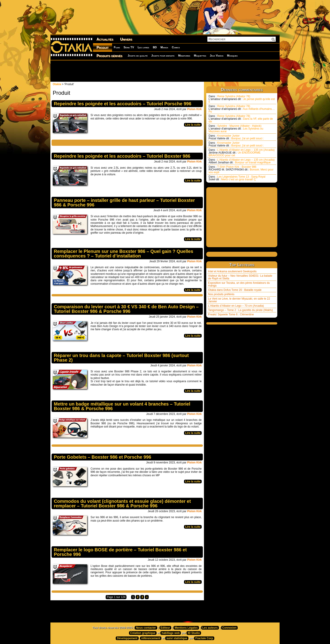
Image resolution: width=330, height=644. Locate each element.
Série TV (129, 47)
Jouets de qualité (138, 56)
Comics (176, 47)
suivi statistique (177, 638)
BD (155, 47)
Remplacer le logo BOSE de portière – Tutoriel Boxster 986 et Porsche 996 (120, 552)
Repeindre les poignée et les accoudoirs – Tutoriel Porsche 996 (123, 104)
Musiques (232, 56)
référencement (151, 638)
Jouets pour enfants (163, 56)
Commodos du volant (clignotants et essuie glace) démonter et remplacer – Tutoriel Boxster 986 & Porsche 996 (122, 503)
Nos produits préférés (221, 294)
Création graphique (143, 633)
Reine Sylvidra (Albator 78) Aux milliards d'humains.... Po (242, 109)
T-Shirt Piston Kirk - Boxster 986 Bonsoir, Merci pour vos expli (241, 170)
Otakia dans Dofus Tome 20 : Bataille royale (235, 290)
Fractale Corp (204, 638)
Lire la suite (193, 125)
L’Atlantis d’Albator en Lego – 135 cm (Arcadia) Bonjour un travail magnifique (242, 161)
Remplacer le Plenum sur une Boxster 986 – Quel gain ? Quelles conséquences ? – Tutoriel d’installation (124, 254)
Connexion (229, 628)
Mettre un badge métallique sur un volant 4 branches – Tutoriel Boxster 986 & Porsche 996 (122, 406)
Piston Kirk (194, 109)
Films (117, 47)
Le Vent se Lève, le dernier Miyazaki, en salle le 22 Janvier (239, 300)
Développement (127, 638)
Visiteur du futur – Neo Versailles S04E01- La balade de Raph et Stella (240, 277)
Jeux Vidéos (216, 56)
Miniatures (184, 56)
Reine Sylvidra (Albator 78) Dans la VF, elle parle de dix (241, 119)
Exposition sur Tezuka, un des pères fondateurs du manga (239, 284)
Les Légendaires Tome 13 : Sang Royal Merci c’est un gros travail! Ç (237, 178)
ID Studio (194, 633)
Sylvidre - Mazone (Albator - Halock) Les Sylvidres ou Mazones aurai (236, 129)
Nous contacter (146, 628)
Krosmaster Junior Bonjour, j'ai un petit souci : (236, 137)
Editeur (165, 628)
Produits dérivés (109, 56)
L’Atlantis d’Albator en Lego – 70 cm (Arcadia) (236, 306)
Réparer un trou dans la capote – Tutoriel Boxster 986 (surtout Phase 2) (121, 358)
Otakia (57, 84)
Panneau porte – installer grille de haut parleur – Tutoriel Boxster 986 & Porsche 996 (124, 203)
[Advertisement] (165, 71)
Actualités (105, 39)
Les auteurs (210, 628)
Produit (103, 47)
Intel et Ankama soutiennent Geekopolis (232, 271)
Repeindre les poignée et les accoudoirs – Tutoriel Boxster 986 (122, 156)
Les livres (143, 47)
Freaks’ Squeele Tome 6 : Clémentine (231, 314)
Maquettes (200, 56)
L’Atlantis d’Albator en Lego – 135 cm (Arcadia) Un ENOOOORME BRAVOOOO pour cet (242, 153)
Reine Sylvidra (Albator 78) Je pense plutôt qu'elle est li (242, 99)
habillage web (171, 633)
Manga (164, 47)
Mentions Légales (186, 628)
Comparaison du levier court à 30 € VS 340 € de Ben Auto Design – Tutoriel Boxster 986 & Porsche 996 (126, 309)
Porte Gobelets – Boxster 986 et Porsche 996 (103, 457)
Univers (126, 39)
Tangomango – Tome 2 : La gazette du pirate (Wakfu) (241, 310)
